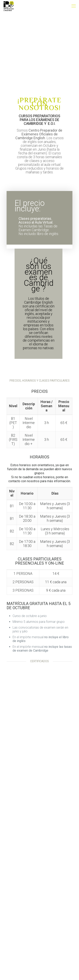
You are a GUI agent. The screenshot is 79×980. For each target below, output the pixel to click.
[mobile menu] (74, 6)
